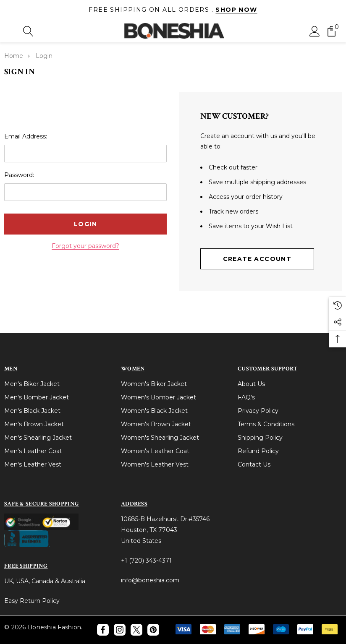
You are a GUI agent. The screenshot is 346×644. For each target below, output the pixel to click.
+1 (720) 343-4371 (146, 561)
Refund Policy (258, 451)
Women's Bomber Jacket (159, 397)
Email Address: (26, 136)
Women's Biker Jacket (154, 384)
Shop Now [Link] (236, 10)
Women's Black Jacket (154, 411)
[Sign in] (315, 31)
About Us (251, 384)
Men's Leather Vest (33, 464)
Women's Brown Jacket (156, 424)
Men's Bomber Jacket (37, 397)
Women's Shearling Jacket (160, 438)
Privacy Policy (258, 411)
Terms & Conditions (266, 424)
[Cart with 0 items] (332, 31)
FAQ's (246, 397)
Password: (19, 175)
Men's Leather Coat (33, 451)
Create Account (257, 259)
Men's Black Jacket (32, 411)
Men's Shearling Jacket (38, 438)
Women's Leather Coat (155, 451)
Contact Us (254, 464)
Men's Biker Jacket (32, 384)
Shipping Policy (260, 438)
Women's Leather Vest (155, 464)
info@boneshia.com (150, 580)
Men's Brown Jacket (34, 424)
